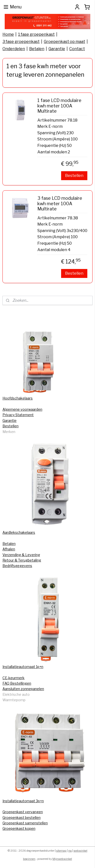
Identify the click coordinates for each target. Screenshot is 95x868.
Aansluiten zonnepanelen (23, 689)
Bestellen (74, 176)
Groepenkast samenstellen (25, 823)
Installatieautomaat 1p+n (23, 667)
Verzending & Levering (21, 555)
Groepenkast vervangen (23, 812)
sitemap (61, 851)
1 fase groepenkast (36, 34)
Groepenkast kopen (19, 828)
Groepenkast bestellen (22, 818)
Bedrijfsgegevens (17, 566)
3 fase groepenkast (21, 42)
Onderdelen (14, 49)
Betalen (37, 49)
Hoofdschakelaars (18, 398)
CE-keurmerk (13, 678)
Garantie (57, 49)
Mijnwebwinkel (62, 859)
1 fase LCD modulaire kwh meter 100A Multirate (59, 106)
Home (8, 34)
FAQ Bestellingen (17, 683)
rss (70, 851)
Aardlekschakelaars (19, 532)
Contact (77, 49)
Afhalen (9, 549)
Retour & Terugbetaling (22, 560)
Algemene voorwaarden (22, 409)
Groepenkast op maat (64, 42)
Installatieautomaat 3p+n (23, 801)
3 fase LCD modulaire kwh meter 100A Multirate (60, 204)
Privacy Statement (18, 415)
